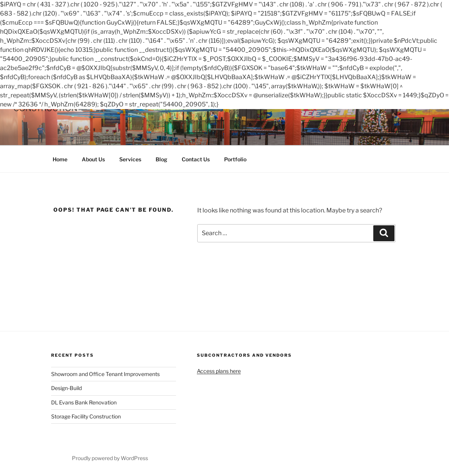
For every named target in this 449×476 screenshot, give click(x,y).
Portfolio (235, 159)
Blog (161, 159)
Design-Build (66, 388)
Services (130, 159)
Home (60, 159)
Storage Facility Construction (86, 416)
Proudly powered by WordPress (110, 458)
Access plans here (219, 371)
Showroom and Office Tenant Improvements (105, 374)
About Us (93, 159)
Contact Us (196, 159)
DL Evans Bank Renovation (84, 402)
